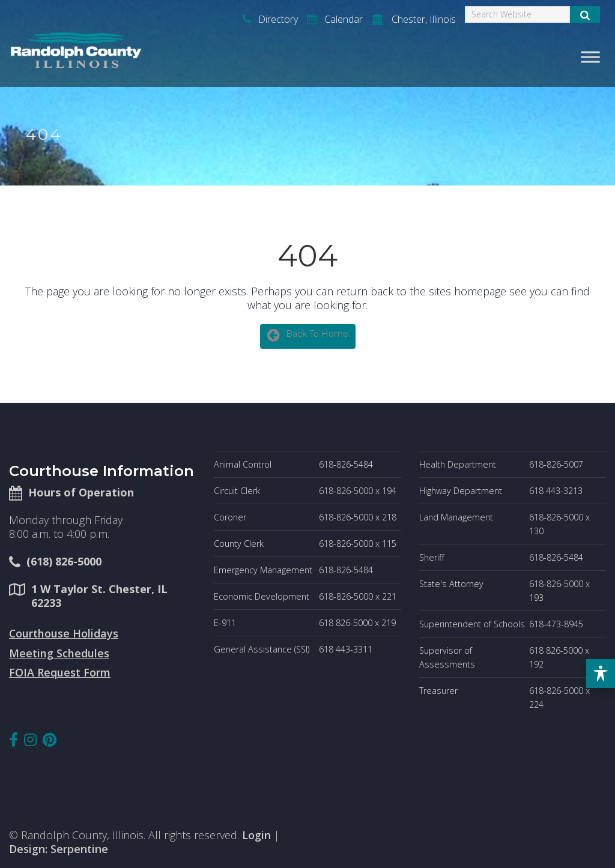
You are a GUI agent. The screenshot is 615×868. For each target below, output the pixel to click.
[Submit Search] (585, 14)
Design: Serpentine (59, 849)
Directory (270, 19)
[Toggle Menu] (590, 57)
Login (256, 835)
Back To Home (308, 335)
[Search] (517, 14)
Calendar (335, 19)
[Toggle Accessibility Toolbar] (601, 674)
